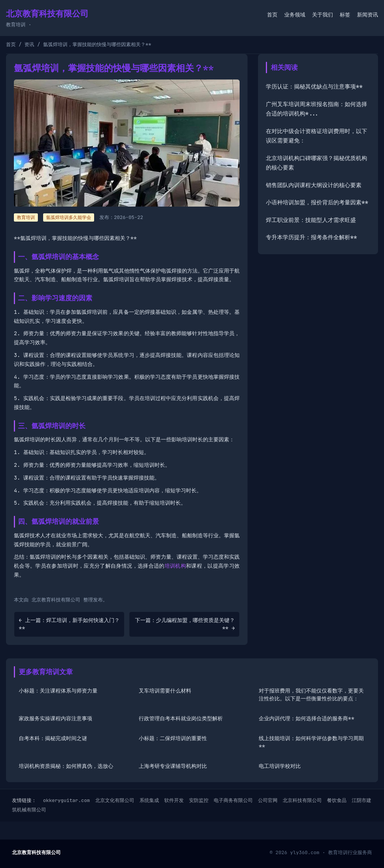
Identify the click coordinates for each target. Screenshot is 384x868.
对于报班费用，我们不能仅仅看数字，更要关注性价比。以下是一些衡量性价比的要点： (311, 695)
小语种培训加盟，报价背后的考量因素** (317, 202)
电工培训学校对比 (280, 766)
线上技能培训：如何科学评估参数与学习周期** (311, 742)
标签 (345, 15)
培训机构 (175, 566)
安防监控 (199, 800)
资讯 (29, 44)
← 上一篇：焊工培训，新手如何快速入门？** (69, 624)
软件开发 (174, 800)
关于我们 (322, 15)
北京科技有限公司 (302, 800)
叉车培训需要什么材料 (165, 691)
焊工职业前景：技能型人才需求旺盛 (311, 220)
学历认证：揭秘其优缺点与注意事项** (314, 87)
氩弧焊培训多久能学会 (69, 217)
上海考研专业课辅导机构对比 (173, 766)
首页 (272, 15)
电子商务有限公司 (233, 800)
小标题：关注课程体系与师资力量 (58, 691)
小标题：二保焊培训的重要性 (173, 738)
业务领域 (295, 15)
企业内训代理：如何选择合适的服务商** (307, 718)
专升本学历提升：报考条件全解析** (311, 237)
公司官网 (268, 800)
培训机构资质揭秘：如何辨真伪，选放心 (66, 766)
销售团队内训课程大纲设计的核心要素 (314, 185)
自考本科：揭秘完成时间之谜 (53, 738)
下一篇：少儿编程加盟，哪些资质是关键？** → (185, 624)
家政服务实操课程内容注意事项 (55, 718)
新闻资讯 (367, 15)
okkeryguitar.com (67, 800)
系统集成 (149, 800)
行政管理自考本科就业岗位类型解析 (181, 718)
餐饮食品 (337, 800)
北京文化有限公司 (115, 800)
